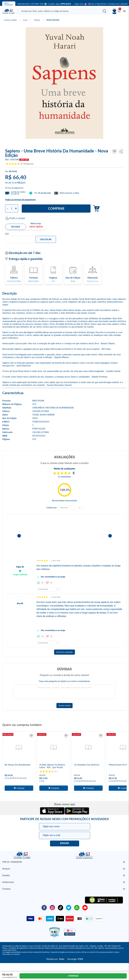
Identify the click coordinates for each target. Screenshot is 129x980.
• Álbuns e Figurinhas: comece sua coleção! (107, 4)
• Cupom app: (59, 4)
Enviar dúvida (64, 706)
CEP (7, 234)
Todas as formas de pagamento (20, 200)
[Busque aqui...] (59, 11)
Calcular (46, 239)
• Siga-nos (79, 4)
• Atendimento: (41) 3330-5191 (31, 4)
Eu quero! (65, 843)
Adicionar (96, 209)
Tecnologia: (75, 959)
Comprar (56, 208)
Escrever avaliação (64, 652)
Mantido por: (55, 959)
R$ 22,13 (21, 183)
